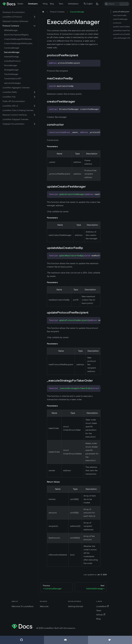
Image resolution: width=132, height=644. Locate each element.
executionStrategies (12, 83)
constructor (117, 23)
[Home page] (43, 12)
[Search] (117, 4)
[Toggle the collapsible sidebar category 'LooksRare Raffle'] (35, 92)
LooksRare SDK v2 (10, 106)
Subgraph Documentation (13, 124)
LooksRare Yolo (9, 97)
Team (61, 4)
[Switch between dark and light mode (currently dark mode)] (97, 4)
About (10, 4)
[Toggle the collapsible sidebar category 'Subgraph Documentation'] (35, 124)
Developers (33, 4)
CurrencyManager (12, 48)
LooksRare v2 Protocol (12, 17)
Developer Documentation (14, 12)
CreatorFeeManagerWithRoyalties (18, 44)
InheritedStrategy (11, 57)
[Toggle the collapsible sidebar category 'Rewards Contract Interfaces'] (35, 115)
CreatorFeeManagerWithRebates (18, 39)
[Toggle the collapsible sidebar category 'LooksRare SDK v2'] (35, 106)
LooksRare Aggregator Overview (16, 88)
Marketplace (73, 4)
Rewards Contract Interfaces (15, 115)
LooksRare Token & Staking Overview (18, 110)
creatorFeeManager (120, 19)
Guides (20, 4)
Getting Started (75, 606)
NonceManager (11, 65)
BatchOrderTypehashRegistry (16, 35)
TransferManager (11, 74)
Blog (52, 4)
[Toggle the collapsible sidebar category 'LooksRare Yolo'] (35, 97)
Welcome (44, 606)
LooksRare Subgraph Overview (15, 119)
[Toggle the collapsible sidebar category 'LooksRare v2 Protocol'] (35, 17)
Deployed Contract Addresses (15, 21)
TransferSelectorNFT (13, 79)
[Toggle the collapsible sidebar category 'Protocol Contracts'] (35, 26)
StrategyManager (11, 70)
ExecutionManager (12, 52)
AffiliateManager (11, 30)
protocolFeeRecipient (121, 12)
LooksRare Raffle (10, 92)
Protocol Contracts (11, 26)
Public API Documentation (14, 101)
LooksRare (102, 606)
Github (101, 615)
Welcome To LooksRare (22, 606)
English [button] (88, 4)
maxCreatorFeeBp (120, 15)
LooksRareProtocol (12, 61)
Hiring (45, 4)
